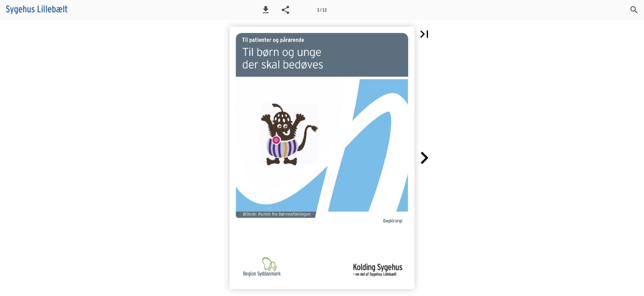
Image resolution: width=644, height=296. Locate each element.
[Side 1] (322, 10)
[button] (266, 10)
